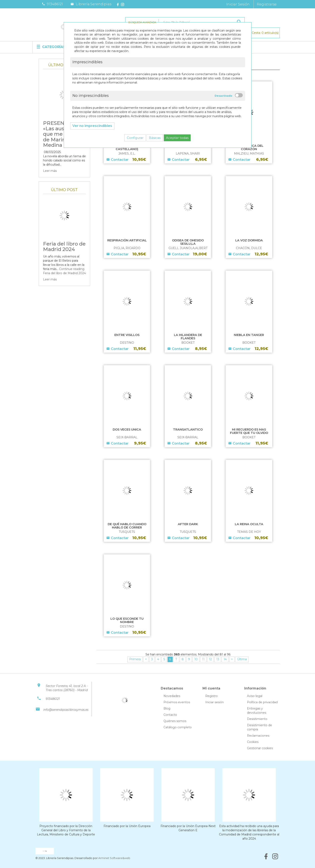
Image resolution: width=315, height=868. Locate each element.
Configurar (135, 138)
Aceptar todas (177, 138)
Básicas (155, 138)
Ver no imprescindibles (92, 126)
